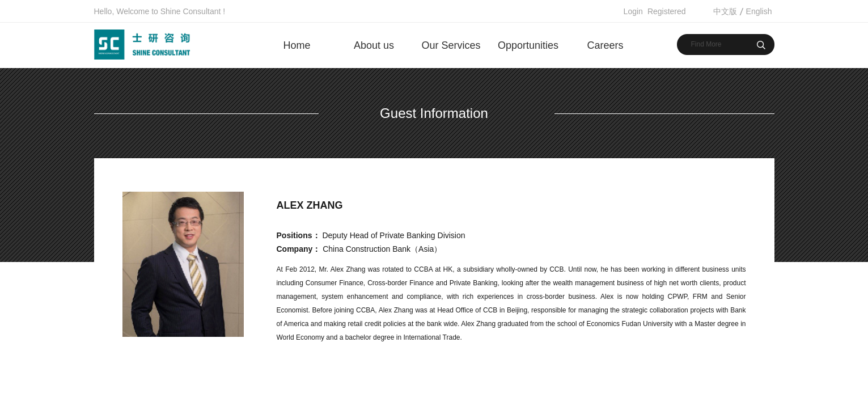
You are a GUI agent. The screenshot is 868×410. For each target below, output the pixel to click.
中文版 (725, 11)
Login (633, 11)
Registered (667, 11)
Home (297, 45)
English (759, 11)
